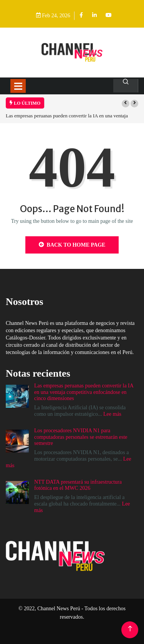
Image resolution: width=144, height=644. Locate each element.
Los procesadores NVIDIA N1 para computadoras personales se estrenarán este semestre (81, 437)
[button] (126, 104)
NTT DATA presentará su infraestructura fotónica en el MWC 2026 (78, 485)
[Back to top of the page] (130, 629)
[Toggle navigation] (18, 86)
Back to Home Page (72, 245)
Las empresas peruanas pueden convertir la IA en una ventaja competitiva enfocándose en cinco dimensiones (84, 392)
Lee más (112, 414)
